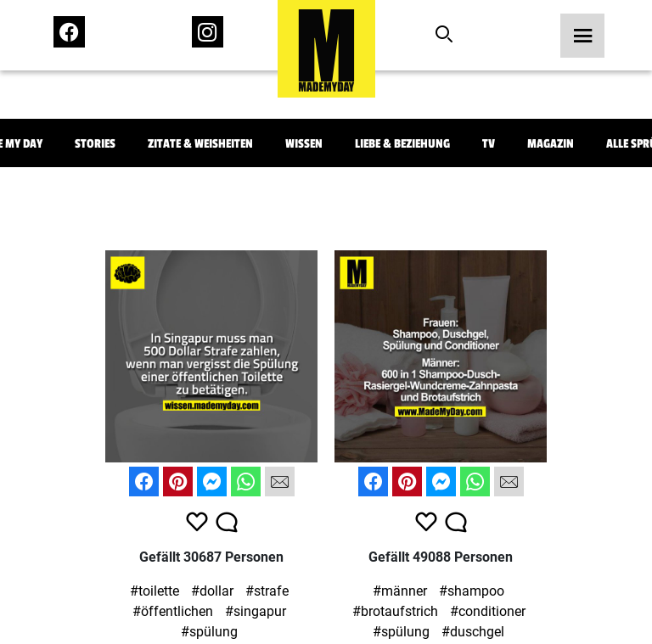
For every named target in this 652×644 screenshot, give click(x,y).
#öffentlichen (173, 611)
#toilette (155, 591)
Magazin (551, 144)
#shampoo (472, 591)
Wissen (304, 144)
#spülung (209, 632)
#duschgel (473, 632)
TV (489, 144)
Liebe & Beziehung (402, 144)
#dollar (212, 591)
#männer (400, 591)
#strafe (267, 591)
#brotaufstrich (395, 611)
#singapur (256, 611)
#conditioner (488, 611)
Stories (95, 144)
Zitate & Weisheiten (200, 144)
